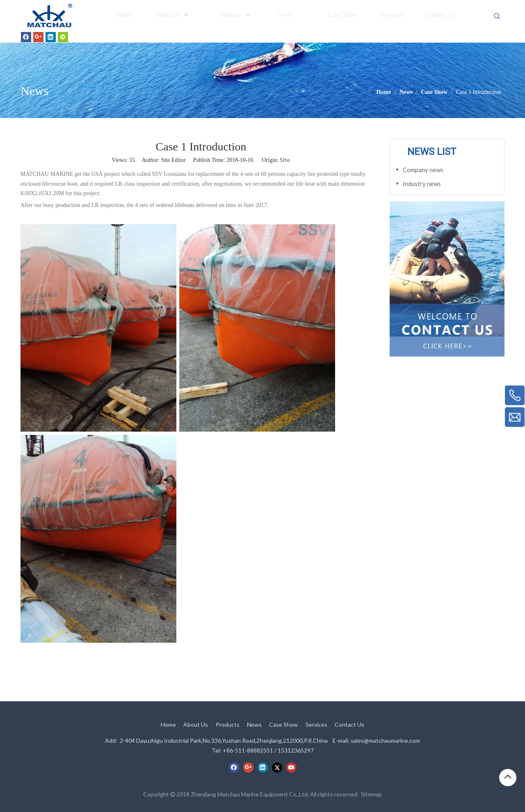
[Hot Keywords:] (497, 16)
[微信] (63, 37)
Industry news (422, 184)
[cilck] (447, 269)
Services (316, 724)
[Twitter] (277, 767)
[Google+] (38, 37)
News (254, 724)
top (508, 777)
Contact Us (349, 724)
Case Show (283, 724)
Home (168, 724)
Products (228, 724)
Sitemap (371, 794)
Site (285, 160)
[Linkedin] (51, 37)
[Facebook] (26, 37)
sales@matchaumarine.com (385, 740)
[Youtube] (291, 767)
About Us (196, 724)
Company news (423, 170)
